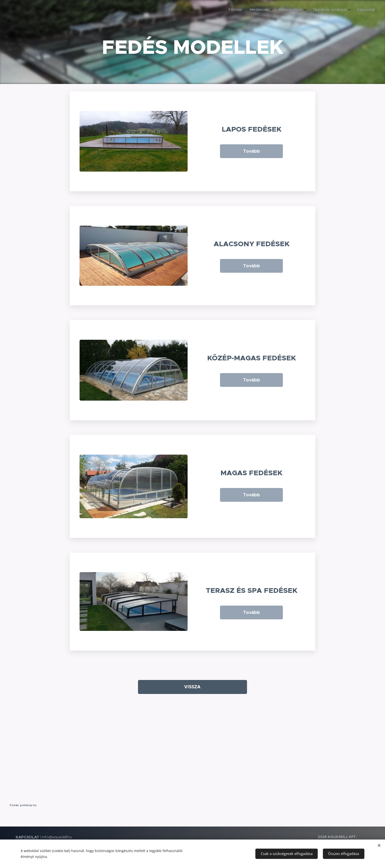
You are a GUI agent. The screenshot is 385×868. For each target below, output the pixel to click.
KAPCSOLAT (27, 837)
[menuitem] (338, 10)
